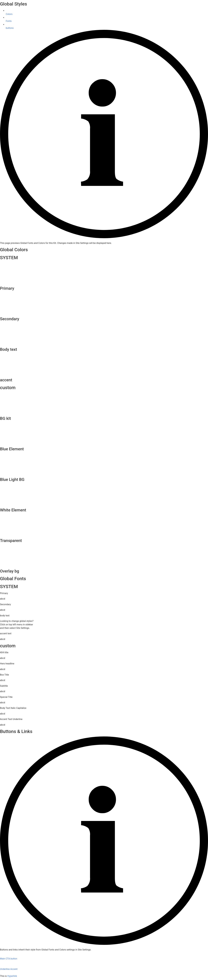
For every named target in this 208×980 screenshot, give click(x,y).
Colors (9, 14)
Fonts (9, 21)
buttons (10, 28)
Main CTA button (9, 959)
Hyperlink (12, 976)
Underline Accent (9, 969)
